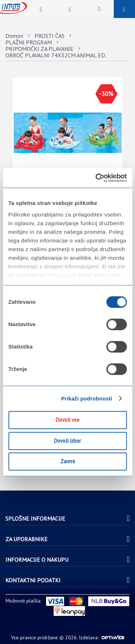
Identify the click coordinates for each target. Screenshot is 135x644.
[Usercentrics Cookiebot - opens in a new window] (96, 178)
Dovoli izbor (67, 441)
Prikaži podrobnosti (87, 398)
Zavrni (68, 461)
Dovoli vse (68, 420)
